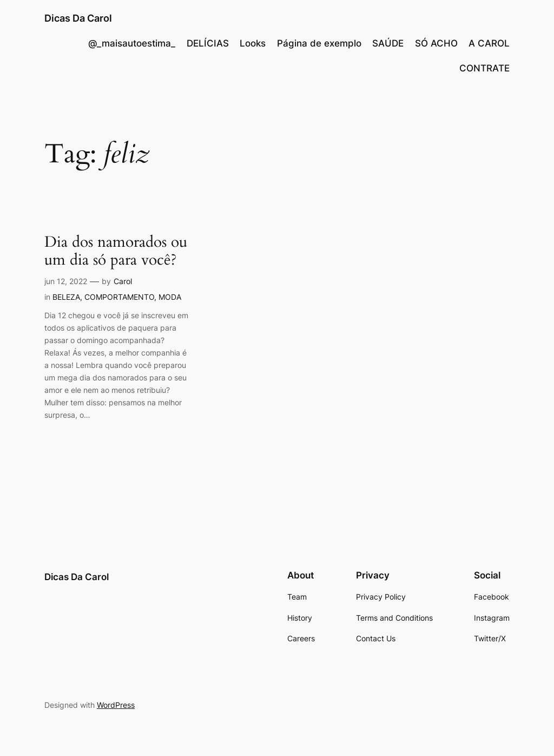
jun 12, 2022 (66, 281)
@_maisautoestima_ (132, 43)
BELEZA (66, 297)
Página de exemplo (319, 43)
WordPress (116, 705)
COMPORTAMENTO (119, 297)
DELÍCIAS (208, 43)
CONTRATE (484, 68)
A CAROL (489, 43)
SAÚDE (388, 43)
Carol (123, 281)
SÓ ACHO (436, 43)
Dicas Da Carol (78, 18)
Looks (253, 43)
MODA (170, 297)
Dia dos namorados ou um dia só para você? (116, 251)
